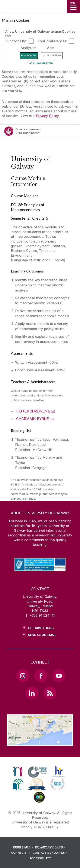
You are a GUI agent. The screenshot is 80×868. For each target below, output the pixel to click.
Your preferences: (52, 41)
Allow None (54, 56)
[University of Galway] (22, 132)
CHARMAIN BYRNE (33, 419)
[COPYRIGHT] (21, 853)
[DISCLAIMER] (24, 847)
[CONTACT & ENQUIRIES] (51, 853)
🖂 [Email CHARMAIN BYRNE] (52, 419)
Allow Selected (43, 63)
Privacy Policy (47, 116)
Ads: (50, 48)
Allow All (31, 56)
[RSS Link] (50, 693)
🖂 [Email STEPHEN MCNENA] (53, 411)
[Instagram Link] (23, 676)
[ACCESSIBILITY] (40, 858)
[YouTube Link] (59, 676)
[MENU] (73, 6)
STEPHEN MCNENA (33, 411)
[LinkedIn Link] (32, 693)
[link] (18, 771)
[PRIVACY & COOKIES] (51, 847)
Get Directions (41, 628)
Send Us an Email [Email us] (42, 635)
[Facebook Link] (41, 676)
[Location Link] (40, 743)
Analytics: (28, 48)
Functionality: (16, 41)
